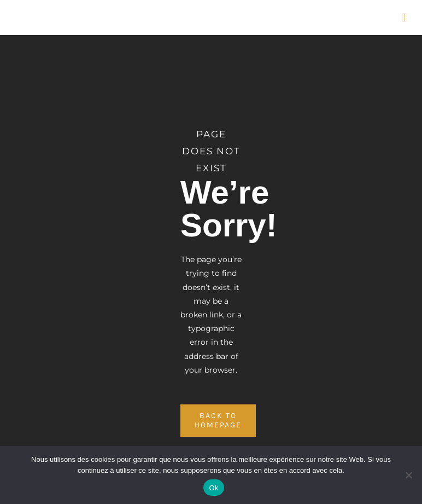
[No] (408, 475)
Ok (213, 488)
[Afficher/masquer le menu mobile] (403, 18)
